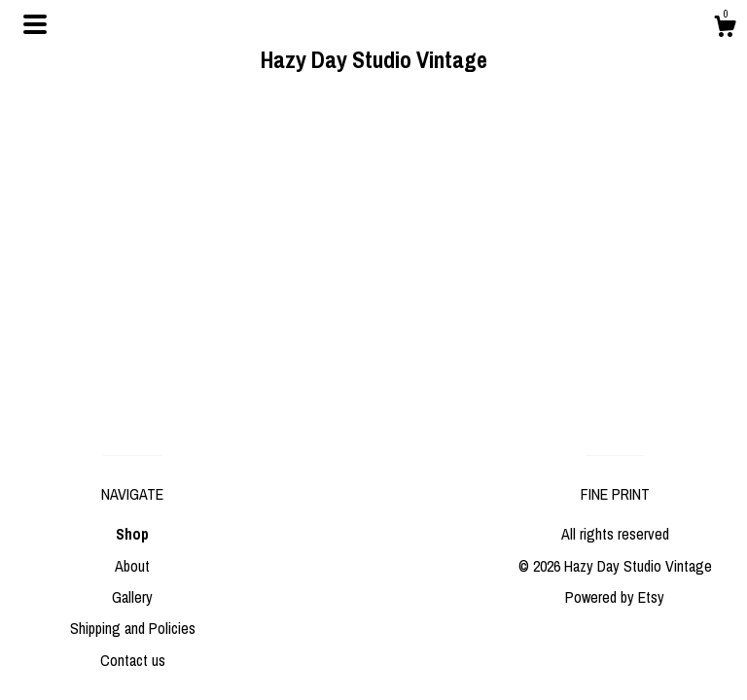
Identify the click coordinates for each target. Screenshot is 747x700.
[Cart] (725, 29)
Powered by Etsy (615, 597)
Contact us (133, 660)
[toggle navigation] (35, 24)
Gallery (132, 597)
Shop (132, 534)
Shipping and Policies (133, 628)
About (132, 566)
